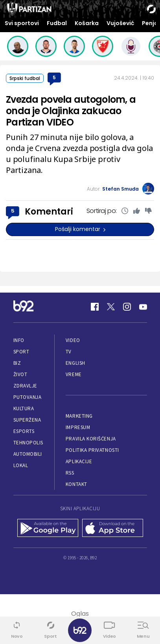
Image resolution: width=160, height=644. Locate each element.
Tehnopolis (28, 443)
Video (73, 340)
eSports (24, 431)
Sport (21, 352)
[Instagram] (127, 307)
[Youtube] (143, 307)
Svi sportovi (22, 23)
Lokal (21, 465)
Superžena (27, 420)
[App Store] (113, 529)
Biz (17, 363)
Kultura (24, 408)
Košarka (87, 23)
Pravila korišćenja (91, 439)
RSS (70, 473)
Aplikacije (79, 461)
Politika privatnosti (92, 450)
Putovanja (28, 397)
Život (20, 374)
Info (19, 340)
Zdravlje (25, 386)
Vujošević (120, 23)
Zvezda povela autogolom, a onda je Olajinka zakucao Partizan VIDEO (71, 111)
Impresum (78, 427)
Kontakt (76, 484)
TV (69, 352)
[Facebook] (95, 307)
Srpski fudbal (25, 78)
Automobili (28, 454)
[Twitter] (111, 307)
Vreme (74, 374)
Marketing (79, 416)
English (75, 363)
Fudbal (57, 23)
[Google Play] (48, 529)
